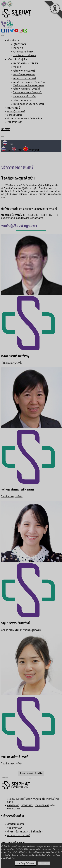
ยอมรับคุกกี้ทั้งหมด (26, 863)
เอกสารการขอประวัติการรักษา (30, 82)
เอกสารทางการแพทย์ (25, 78)
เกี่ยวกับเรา (13, 40)
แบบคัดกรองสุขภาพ (24, 75)
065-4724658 (14, 809)
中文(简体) (32, 150)
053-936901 (27, 805)
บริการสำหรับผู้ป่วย (17, 59)
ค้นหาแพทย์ (14, 108)
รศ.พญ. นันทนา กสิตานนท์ (17, 490)
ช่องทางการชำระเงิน (25, 96)
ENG (17, 150)
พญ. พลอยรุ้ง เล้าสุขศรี (15, 757)
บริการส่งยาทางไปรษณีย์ (27, 89)
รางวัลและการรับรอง (25, 55)
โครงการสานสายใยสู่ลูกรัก (28, 93)
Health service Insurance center (29, 85)
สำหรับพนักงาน (16, 824)
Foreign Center (15, 115)
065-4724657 (42, 805)
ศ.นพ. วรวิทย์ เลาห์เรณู (15, 356)
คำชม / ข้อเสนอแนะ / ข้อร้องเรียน (25, 832)
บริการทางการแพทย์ (24, 71)
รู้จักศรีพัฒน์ (20, 44)
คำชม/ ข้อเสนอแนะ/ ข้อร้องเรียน (25, 118)
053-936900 (13, 805)
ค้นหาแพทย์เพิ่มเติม (31, 773)
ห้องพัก (17, 67)
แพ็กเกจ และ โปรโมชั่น (26, 63)
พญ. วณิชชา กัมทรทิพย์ (15, 623)
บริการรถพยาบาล (23, 100)
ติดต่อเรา (18, 48)
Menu (6, 129)
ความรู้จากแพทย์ (16, 112)
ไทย (9, 144)
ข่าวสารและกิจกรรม (24, 52)
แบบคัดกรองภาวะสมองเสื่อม (29, 104)
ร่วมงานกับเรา (15, 122)
